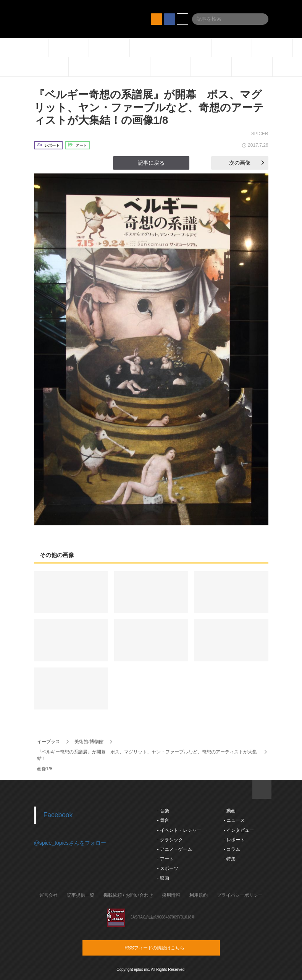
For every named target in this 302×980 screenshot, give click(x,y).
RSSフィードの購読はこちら (166, 948)
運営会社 (48, 895)
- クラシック (170, 840)
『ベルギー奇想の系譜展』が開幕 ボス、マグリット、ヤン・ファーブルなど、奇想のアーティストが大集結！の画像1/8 (149, 107)
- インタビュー (239, 830)
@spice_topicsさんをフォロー (70, 843)
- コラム (232, 849)
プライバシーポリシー (240, 895)
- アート (166, 859)
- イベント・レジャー (179, 830)
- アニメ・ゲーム (175, 849)
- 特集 (230, 859)
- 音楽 (163, 811)
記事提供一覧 (81, 895)
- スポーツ (168, 868)
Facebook (58, 815)
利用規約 (199, 895)
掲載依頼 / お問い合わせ (128, 895)
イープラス (48, 742)
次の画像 (247, 163)
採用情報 (171, 895)
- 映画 (163, 878)
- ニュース (234, 820)
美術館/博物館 (89, 742)
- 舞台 (163, 820)
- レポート (234, 840)
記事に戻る (151, 163)
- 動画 (230, 811)
